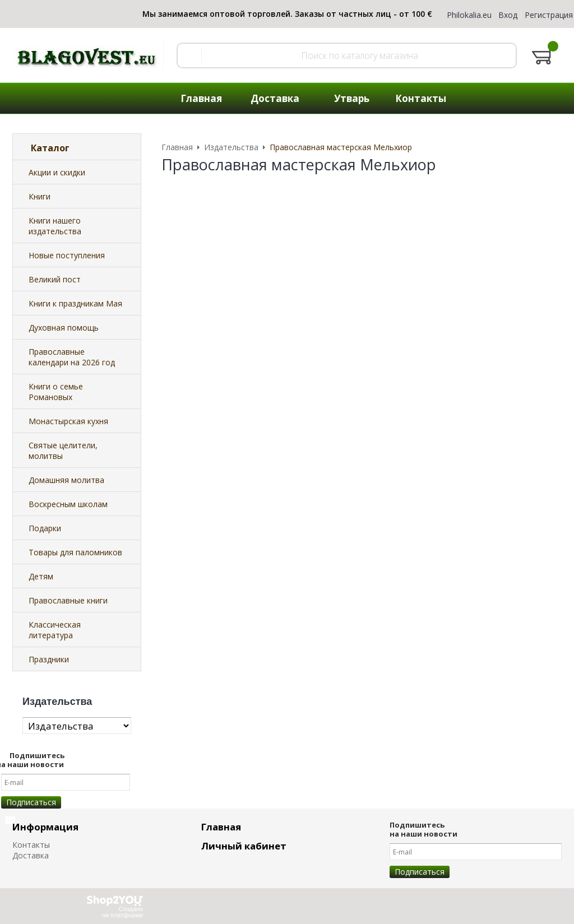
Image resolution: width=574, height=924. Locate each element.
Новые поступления (67, 255)
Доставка (31, 855)
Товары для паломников (75, 552)
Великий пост (55, 279)
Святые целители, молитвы (63, 451)
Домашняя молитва (66, 480)
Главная (221, 827)
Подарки (45, 528)
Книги (40, 196)
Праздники (49, 659)
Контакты (31, 845)
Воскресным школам (68, 504)
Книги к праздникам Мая (75, 303)
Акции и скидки (57, 172)
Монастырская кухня (68, 421)
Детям (41, 576)
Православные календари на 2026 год (72, 357)
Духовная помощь (64, 328)
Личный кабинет (244, 846)
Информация (45, 827)
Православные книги (68, 600)
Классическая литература (55, 630)
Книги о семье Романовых (56, 392)
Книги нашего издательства (55, 226)
